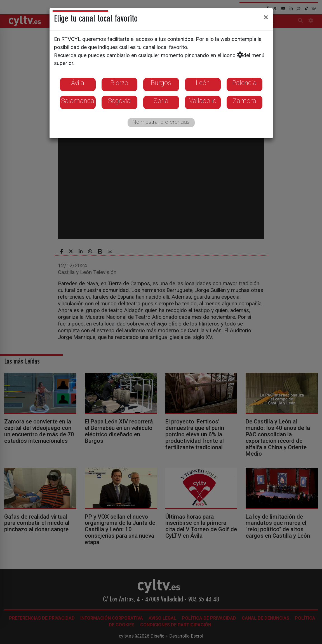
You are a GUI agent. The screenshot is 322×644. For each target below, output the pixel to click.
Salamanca (78, 101)
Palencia (244, 83)
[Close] (266, 17)
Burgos (161, 83)
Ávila (78, 83)
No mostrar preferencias (161, 122)
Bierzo (119, 83)
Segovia (119, 101)
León (203, 83)
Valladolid (203, 101)
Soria (161, 101)
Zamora (245, 101)
